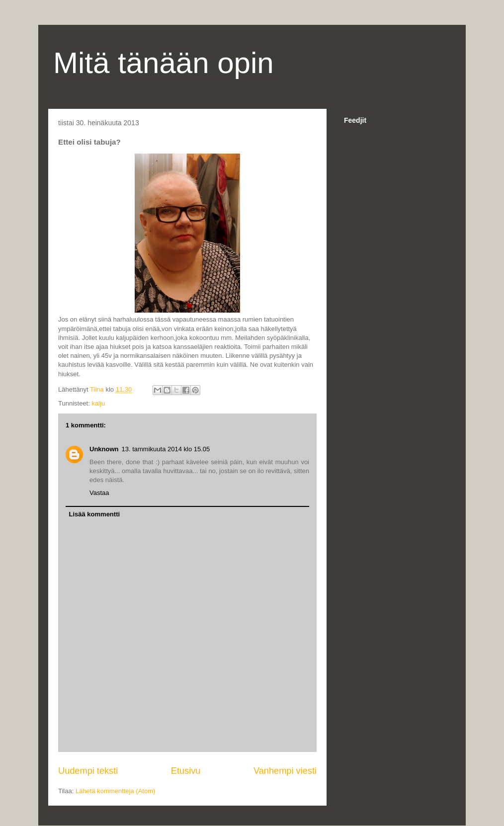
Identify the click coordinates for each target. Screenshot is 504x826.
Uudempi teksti (88, 771)
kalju (98, 403)
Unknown (104, 449)
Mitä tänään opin (164, 63)
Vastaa (99, 493)
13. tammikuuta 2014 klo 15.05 (166, 449)
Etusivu (186, 771)
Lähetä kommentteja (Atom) (115, 791)
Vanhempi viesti (285, 771)
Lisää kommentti (95, 514)
